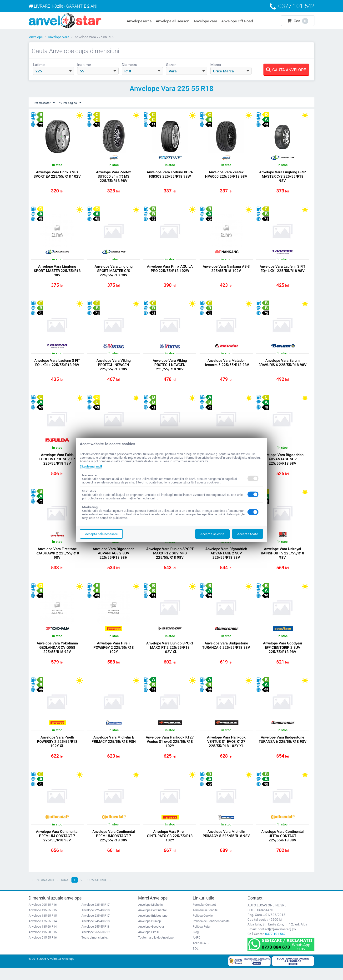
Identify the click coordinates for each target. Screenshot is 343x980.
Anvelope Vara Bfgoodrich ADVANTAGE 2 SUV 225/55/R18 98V (226, 560)
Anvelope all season (173, 21)
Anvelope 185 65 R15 (43, 928)
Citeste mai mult (92, 466)
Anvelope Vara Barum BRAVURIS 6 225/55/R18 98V (282, 368)
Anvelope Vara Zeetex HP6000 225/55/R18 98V (226, 175)
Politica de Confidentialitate (211, 933)
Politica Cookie (203, 928)
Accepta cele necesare (101, 534)
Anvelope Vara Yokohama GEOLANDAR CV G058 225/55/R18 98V (57, 655)
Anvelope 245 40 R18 (96, 933)
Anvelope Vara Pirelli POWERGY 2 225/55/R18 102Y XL (57, 751)
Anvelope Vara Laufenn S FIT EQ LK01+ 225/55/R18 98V (57, 366)
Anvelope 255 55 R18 (96, 939)
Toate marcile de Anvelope (156, 950)
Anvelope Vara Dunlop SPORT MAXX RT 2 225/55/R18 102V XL (170, 655)
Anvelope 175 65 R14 (43, 933)
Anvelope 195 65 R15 (43, 922)
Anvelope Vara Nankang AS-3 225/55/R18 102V (226, 270)
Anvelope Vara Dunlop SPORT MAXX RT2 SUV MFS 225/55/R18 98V (170, 560)
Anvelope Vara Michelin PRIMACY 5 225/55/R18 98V (226, 845)
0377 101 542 (275, 946)
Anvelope (36, 37)
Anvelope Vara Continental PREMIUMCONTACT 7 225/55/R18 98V (114, 847)
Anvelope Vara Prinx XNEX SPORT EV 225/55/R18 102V (57, 175)
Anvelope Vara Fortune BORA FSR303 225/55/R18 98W (170, 175)
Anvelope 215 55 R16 (43, 950)
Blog (196, 944)
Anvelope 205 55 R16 (43, 917)
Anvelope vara (205, 21)
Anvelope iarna (139, 21)
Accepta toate (248, 534)
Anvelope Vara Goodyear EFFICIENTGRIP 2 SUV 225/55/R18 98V (283, 655)
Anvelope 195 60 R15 (43, 944)
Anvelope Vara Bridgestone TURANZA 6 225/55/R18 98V (226, 655)
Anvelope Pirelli (148, 944)
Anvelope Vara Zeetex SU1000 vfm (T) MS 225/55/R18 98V (113, 177)
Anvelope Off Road (237, 21)
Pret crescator (45, 103)
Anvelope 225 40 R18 (96, 922)
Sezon (171, 65)
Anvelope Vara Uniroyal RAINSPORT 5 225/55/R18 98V (282, 560)
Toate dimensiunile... (95, 950)
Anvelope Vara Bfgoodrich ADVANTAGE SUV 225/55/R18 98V (283, 464)
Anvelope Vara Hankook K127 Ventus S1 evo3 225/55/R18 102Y (170, 751)
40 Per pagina (74, 103)
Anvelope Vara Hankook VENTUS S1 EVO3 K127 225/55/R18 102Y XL (226, 751)
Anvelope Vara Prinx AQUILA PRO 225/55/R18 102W (170, 270)
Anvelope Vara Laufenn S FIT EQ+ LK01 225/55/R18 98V (282, 270)
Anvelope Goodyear (151, 939)
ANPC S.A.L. (201, 955)
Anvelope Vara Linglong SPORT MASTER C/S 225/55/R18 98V (114, 272)
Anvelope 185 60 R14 (43, 939)
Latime (39, 65)
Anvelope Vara (59, 37)
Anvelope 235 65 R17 (96, 928)
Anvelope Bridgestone (153, 928)
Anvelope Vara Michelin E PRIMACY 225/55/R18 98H (114, 749)
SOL (196, 961)
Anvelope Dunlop (149, 933)
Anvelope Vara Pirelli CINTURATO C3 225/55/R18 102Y (170, 847)
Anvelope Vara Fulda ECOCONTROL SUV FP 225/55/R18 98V (57, 464)
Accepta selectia (212, 534)
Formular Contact (204, 917)
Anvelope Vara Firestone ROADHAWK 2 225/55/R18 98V (57, 560)
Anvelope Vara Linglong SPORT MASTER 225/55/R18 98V (57, 272)
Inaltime (84, 65)
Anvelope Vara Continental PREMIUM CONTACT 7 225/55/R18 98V (57, 847)
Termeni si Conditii (205, 922)
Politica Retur (202, 939)
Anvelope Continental (152, 922)
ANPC (197, 950)
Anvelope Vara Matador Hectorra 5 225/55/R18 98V (226, 366)
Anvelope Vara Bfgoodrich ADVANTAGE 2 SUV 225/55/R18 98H (113, 560)
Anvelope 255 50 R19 (96, 944)
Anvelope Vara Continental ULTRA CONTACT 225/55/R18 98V (282, 847)
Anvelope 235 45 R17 (96, 917)
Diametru (129, 65)
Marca (216, 65)
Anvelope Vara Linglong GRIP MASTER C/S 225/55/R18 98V (283, 177)
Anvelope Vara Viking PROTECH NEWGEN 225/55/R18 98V (114, 368)
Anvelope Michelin (150, 917)
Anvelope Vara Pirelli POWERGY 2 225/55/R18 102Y (114, 655)
